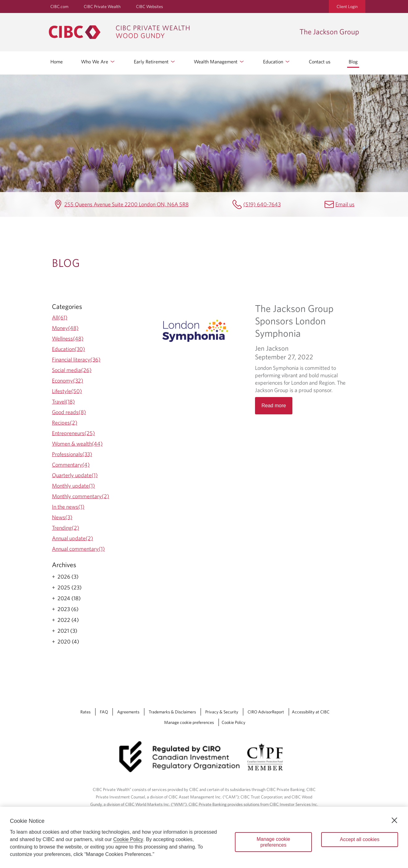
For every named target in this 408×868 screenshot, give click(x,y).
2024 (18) (69, 598)
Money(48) (65, 328)
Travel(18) (63, 402)
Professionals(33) (72, 454)
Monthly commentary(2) (81, 496)
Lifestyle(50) (67, 391)
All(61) (60, 317)
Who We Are (98, 62)
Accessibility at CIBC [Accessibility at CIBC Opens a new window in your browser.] (311, 712)
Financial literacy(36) (76, 359)
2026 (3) (68, 577)
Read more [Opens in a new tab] (274, 406)
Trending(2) (66, 528)
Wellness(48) (68, 338)
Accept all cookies (359, 839)
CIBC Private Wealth (102, 6)
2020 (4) (68, 642)
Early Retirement (155, 62)
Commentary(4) (71, 465)
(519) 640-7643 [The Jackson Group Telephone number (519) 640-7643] (262, 204)
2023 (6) (68, 609)
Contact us (320, 62)
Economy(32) (68, 381)
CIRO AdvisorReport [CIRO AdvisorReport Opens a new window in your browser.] (266, 712)
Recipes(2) (65, 423)
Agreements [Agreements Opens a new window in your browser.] (128, 712)
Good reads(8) (69, 412)
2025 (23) (70, 588)
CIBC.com (59, 6)
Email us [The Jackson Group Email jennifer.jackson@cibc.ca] (345, 204)
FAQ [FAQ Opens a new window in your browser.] (104, 712)
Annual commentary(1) (78, 549)
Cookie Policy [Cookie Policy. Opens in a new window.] (128, 839)
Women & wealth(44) (77, 444)
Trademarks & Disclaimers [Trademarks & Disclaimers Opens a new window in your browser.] (172, 712)
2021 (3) (67, 631)
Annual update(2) (72, 538)
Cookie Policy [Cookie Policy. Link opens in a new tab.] (234, 722)
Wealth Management (219, 62)
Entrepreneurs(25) (73, 433)
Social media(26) (72, 370)
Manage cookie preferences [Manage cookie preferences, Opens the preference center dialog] (273, 842)
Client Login (347, 6)
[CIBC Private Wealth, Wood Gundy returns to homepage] (171, 32)
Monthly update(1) (73, 486)
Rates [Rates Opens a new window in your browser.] (85, 712)
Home (57, 62)
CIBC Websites (149, 6)
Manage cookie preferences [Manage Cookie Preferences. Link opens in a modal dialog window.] (189, 722)
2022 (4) (68, 620)
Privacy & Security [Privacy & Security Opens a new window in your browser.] (222, 712)
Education (277, 62)
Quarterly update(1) (75, 475)
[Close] (394, 820)
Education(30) (68, 349)
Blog (353, 62)
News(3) (62, 517)
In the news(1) (68, 507)
